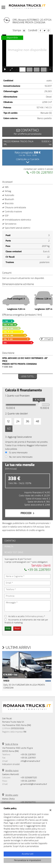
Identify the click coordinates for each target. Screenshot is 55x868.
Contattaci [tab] (10, 541)
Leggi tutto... (28, 376)
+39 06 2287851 (40, 173)
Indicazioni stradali (11, 764)
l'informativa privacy (34, 616)
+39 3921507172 (28, 802)
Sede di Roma (12, 744)
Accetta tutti (27, 854)
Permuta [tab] (9, 547)
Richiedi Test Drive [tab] (14, 552)
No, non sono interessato (21, 457)
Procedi (27, 513)
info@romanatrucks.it (30, 761)
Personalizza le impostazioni (27, 860)
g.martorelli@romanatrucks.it (34, 784)
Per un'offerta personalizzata (27, 132)
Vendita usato (12, 795)
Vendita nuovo (12, 771)
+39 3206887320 (29, 778)
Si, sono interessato (18, 453)
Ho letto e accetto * (27, 616)
